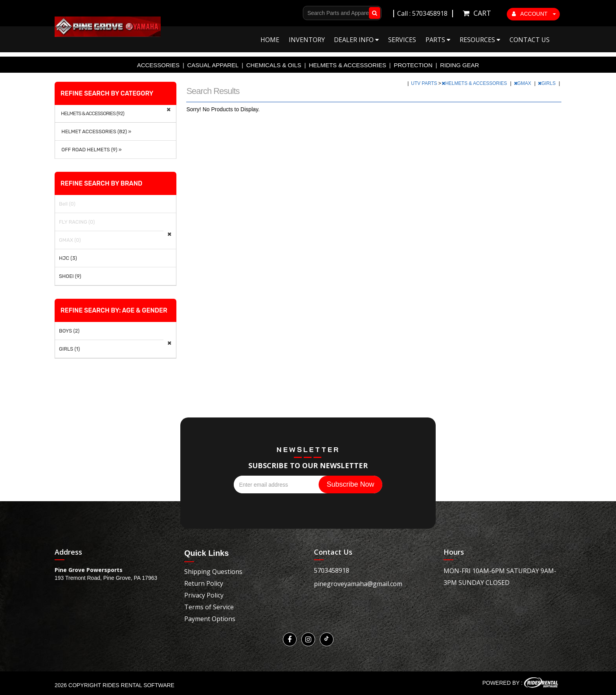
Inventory (307, 40)
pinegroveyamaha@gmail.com (358, 584)
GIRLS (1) (69, 349)
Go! (373, 13)
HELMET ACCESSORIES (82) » (95, 131)
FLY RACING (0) (77, 222)
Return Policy (204, 583)
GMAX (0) (70, 240)
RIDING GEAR (459, 65)
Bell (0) (67, 204)
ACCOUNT (534, 14)
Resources (480, 40)
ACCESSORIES (158, 65)
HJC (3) (68, 258)
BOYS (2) (69, 331)
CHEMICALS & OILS (274, 65)
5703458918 (332, 570)
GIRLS (547, 83)
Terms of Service (209, 607)
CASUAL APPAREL (213, 65)
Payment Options (210, 619)
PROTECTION (413, 65)
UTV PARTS (425, 83)
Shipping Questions (213, 572)
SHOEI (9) (70, 276)
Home (270, 40)
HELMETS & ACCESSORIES (347, 65)
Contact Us (530, 40)
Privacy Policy (204, 595)
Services (402, 40)
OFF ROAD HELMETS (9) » (90, 150)
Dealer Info (356, 40)
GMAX (523, 83)
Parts (438, 40)
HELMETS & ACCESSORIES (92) (93, 114)
